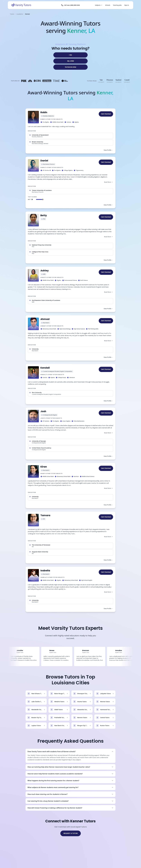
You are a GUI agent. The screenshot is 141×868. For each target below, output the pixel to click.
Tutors (12, 14)
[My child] (70, 61)
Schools (108, 5)
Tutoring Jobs (117, 5)
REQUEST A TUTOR (71, 833)
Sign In (127, 5)
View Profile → (108, 150)
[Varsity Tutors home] (21, 5)
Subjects (99, 5)
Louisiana (20, 14)
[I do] (70, 55)
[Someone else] (70, 67)
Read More (109, 182)
